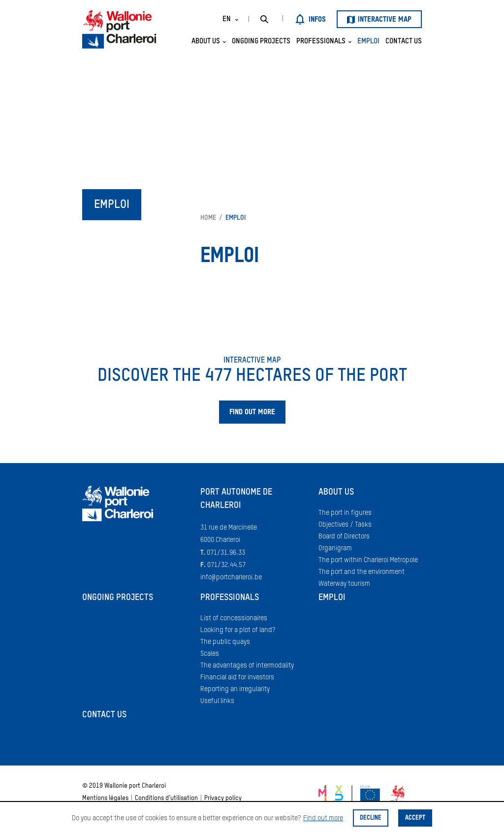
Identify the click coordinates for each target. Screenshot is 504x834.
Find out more (323, 818)
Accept (415, 818)
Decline (371, 818)
